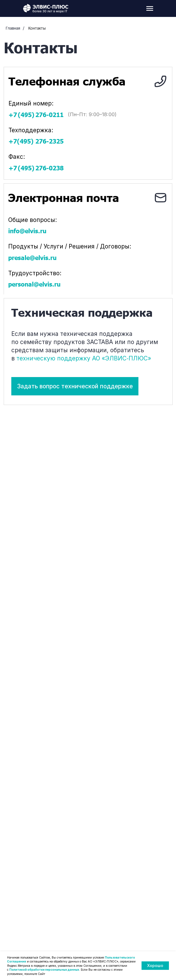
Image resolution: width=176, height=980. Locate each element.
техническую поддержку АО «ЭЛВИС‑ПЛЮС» (84, 358)
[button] (75, 386)
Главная (13, 28)
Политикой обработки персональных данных (44, 970)
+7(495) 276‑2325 (34, 141)
